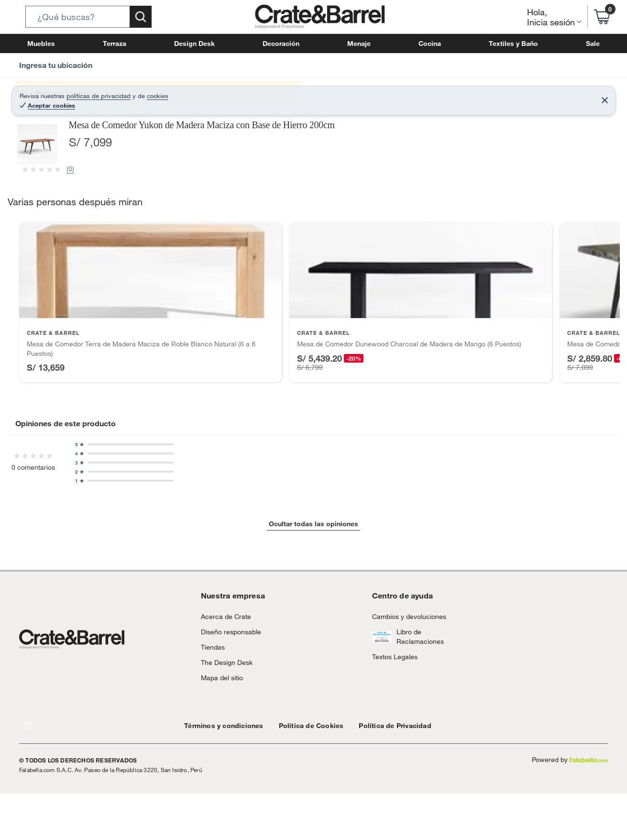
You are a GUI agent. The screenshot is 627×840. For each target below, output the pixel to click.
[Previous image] (77, 266)
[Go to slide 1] (310, 818)
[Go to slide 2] (318, 818)
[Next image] (359, 266)
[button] (88, 17)
